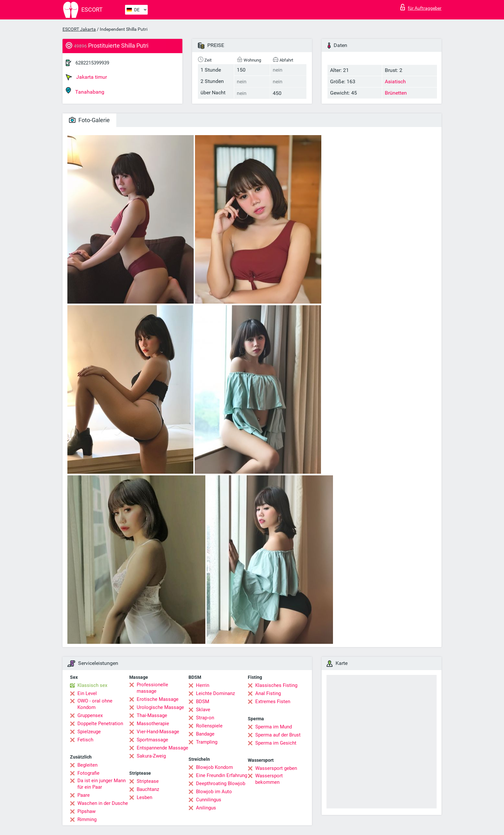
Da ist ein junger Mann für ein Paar (102, 784)
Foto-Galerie (89, 120)
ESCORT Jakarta (79, 29)
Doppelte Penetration (100, 724)
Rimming (87, 819)
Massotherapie (153, 724)
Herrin (203, 685)
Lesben (144, 797)
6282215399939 (92, 63)
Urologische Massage (160, 707)
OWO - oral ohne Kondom (95, 704)
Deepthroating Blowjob (221, 783)
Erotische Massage (158, 699)
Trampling (207, 742)
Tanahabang (85, 91)
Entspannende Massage (162, 748)
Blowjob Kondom (214, 767)
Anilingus (206, 808)
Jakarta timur (86, 77)
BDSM (203, 702)
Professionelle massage (152, 688)
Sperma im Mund (274, 727)
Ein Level (87, 693)
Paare (84, 795)
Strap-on (205, 718)
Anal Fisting (268, 693)
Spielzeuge (89, 732)
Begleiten (87, 765)
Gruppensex (90, 715)
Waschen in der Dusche (103, 803)
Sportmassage (152, 740)
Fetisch (85, 740)
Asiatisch (395, 81)
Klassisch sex (92, 685)
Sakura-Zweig (151, 756)
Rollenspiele (209, 726)
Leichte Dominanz (215, 693)
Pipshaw (86, 811)
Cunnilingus (209, 800)
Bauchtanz (148, 789)
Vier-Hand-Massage (158, 732)
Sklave (203, 710)
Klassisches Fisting (276, 685)
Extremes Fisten (273, 702)
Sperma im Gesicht (276, 743)
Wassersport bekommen (269, 779)
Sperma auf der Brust (278, 735)
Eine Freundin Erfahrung (222, 775)
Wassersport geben (276, 768)
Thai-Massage (152, 715)
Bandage (205, 734)
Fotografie (88, 773)
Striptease (148, 781)
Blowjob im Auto (214, 792)
